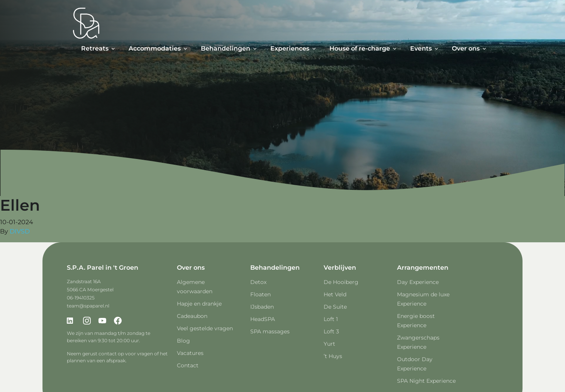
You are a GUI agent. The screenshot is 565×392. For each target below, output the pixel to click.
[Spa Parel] (86, 23)
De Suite (335, 307)
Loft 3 (331, 331)
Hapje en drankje (199, 304)
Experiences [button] (290, 48)
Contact (188, 365)
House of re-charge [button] (360, 48)
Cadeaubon (192, 316)
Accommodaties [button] (155, 48)
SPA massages (270, 331)
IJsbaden (262, 307)
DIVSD (20, 231)
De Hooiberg (341, 282)
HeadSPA (263, 319)
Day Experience (418, 282)
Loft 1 (331, 319)
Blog (183, 341)
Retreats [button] (95, 48)
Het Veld (335, 294)
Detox (258, 282)
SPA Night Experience (426, 381)
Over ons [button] (466, 48)
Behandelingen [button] (226, 48)
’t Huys (333, 356)
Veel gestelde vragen (205, 328)
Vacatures (190, 353)
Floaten (260, 294)
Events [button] (421, 48)
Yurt (329, 344)
